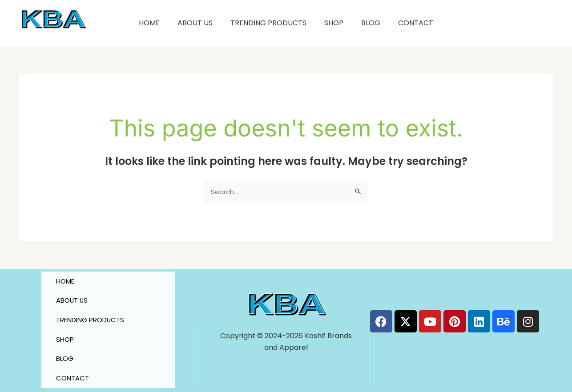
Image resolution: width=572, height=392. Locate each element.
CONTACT (416, 23)
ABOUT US (195, 23)
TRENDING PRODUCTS (268, 23)
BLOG (371, 23)
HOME (149, 23)
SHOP (334, 23)
